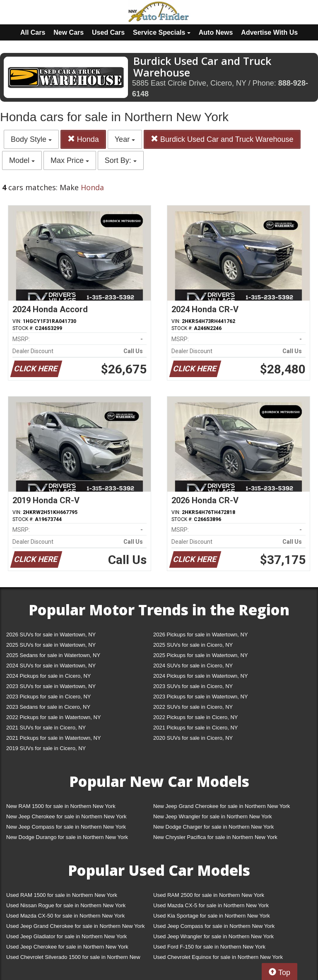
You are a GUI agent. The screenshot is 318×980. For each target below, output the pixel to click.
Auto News (216, 32)
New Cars (69, 32)
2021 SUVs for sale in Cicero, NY (46, 728)
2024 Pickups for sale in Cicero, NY (48, 676)
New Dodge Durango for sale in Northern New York (67, 837)
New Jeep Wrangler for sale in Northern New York (213, 816)
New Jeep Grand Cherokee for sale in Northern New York (222, 806)
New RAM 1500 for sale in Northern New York (61, 806)
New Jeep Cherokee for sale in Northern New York (66, 816)
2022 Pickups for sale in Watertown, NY (54, 717)
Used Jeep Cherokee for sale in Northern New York (67, 947)
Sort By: (121, 160)
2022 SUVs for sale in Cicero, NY (193, 707)
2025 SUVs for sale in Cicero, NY (193, 645)
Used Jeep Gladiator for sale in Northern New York (66, 936)
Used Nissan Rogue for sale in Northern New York (66, 905)
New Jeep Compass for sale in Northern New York (66, 827)
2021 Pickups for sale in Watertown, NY (54, 738)
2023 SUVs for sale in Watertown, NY (51, 686)
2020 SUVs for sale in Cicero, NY (193, 738)
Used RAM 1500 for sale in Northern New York (62, 895)
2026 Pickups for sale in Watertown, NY (201, 635)
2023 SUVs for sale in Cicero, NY (193, 686)
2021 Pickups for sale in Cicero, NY (195, 728)
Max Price (70, 160)
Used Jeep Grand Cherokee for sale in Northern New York (76, 926)
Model (22, 160)
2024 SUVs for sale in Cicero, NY (193, 666)
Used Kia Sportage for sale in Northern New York (212, 916)
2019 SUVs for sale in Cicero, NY (46, 748)
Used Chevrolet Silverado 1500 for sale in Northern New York (73, 959)
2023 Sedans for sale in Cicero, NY (48, 707)
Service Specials (162, 32)
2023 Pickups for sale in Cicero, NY (48, 697)
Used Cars (108, 32)
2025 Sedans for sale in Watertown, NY (53, 655)
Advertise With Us (269, 32)
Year (125, 139)
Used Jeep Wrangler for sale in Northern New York (213, 936)
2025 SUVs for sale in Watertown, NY (51, 645)
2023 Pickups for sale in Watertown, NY (201, 697)
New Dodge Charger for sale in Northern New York (213, 827)
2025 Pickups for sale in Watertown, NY (201, 655)
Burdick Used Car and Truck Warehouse (222, 139)
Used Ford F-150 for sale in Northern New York (209, 947)
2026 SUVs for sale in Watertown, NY (51, 635)
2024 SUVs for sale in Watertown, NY (51, 666)
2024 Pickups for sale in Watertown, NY (201, 676)
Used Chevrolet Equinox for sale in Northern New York (218, 957)
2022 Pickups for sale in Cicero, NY (195, 717)
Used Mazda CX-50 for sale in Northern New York (65, 916)
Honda (83, 139)
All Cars (33, 32)
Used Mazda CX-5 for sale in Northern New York (211, 905)
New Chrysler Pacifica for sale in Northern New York (215, 837)
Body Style (31, 139)
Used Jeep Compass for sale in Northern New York (214, 926)
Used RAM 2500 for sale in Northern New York (209, 895)
